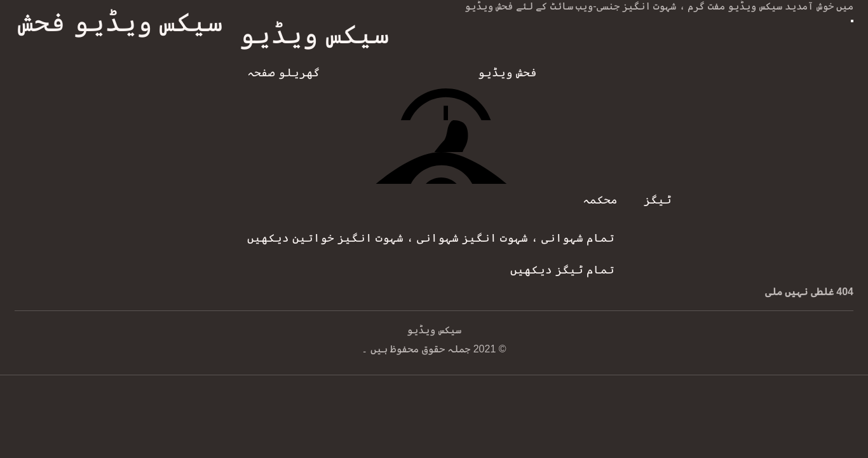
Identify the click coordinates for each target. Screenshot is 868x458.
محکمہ (600, 200)
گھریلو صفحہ (284, 73)
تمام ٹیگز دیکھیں (562, 270)
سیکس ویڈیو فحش (120, 22)
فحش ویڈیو (507, 73)
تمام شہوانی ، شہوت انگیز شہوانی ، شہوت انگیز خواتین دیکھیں (431, 238)
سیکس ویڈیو (314, 34)
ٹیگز (658, 200)
